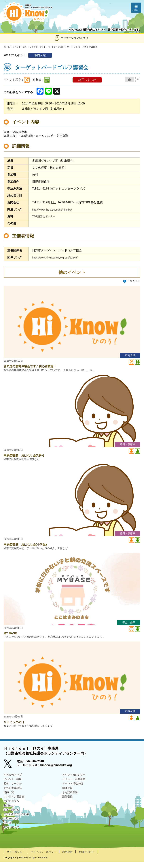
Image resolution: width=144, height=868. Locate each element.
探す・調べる (12, 819)
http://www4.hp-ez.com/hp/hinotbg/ (55, 210)
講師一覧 (10, 799)
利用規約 (74, 858)
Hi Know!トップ (14, 781)
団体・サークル (14, 790)
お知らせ (10, 814)
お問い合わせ (95, 858)
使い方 (8, 833)
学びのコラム (12, 809)
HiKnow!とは (12, 828)
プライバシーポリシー (48, 858)
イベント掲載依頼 (74, 790)
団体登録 (68, 795)
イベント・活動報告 (75, 785)
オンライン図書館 (15, 804)
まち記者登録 (71, 799)
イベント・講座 (21, 47)
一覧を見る (133, 281)
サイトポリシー (17, 858)
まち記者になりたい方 (18, 823)
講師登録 (68, 804)
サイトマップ (12, 837)
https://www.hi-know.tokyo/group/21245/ (58, 257)
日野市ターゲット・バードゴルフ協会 (50, 47)
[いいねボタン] (129, 79)
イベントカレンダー (75, 781)
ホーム (7, 47)
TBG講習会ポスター (45, 216)
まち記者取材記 (14, 795)
